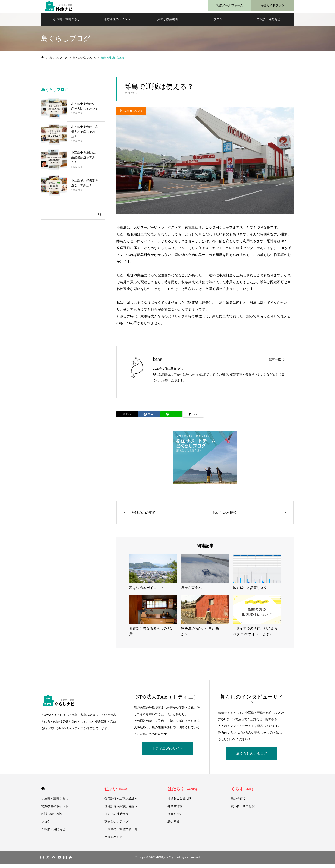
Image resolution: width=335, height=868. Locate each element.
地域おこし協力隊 (179, 803)
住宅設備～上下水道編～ (121, 803)
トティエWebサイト (167, 753)
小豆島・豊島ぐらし (67, 23)
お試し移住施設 (167, 23)
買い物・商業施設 (243, 810)
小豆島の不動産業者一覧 (121, 833)
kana (158, 363)
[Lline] (171, 419)
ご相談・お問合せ (268, 23)
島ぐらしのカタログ (252, 758)
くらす (242, 793)
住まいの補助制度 (116, 818)
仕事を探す (175, 818)
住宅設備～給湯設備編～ (121, 810)
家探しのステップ (116, 826)
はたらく (182, 793)
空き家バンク (113, 841)
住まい (116, 793)
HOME (43, 793)
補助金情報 (175, 810)
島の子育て (238, 803)
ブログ (218, 23)
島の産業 (173, 826)
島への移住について (131, 115)
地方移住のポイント (117, 23)
